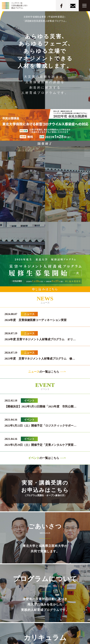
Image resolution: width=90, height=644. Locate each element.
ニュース (29, 314)
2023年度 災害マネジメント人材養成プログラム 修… (40, 359)
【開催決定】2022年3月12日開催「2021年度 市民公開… (40, 407)
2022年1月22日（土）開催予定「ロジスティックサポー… (40, 426)
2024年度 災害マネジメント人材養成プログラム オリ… (40, 339)
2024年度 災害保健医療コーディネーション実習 (36, 320)
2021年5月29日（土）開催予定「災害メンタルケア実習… (40, 445)
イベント (29, 401)
